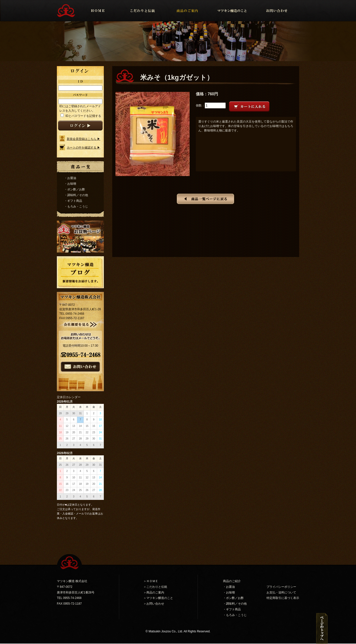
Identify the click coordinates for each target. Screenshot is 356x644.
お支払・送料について (281, 592)
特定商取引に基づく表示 (283, 598)
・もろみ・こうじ (76, 206)
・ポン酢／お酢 (75, 189)
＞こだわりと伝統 (155, 587)
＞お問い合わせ (154, 604)
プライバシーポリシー (281, 587)
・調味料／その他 (76, 195)
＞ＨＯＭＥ (151, 581)
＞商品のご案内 (154, 592)
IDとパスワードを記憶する (83, 116)
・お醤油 (70, 178)
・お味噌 (70, 184)
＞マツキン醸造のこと (158, 598)
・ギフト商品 (73, 201)
